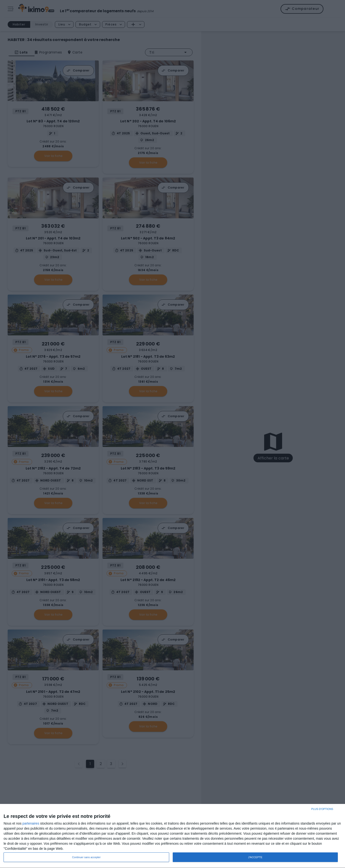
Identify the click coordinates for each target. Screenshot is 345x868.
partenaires (31, 823)
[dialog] (172, 836)
